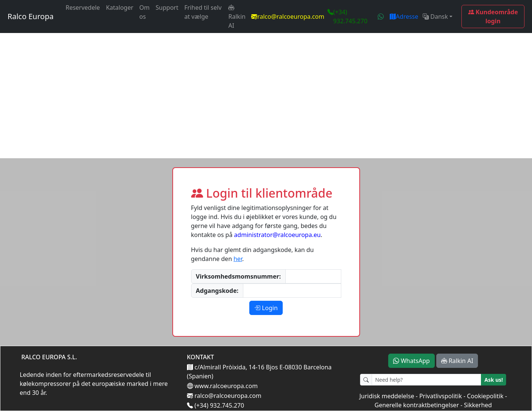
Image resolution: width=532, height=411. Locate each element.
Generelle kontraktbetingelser (417, 405)
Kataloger (120, 7)
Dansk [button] (435, 16)
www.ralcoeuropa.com (225, 386)
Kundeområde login (493, 16)
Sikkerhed (478, 405)
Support (167, 7)
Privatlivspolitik (441, 396)
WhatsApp (411, 361)
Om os (144, 12)
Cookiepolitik (485, 396)
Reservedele (83, 7)
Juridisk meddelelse (387, 396)
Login (266, 308)
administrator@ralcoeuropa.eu (277, 235)
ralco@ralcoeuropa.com (291, 16)
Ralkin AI (237, 16)
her (238, 259)
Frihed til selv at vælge (203, 12)
